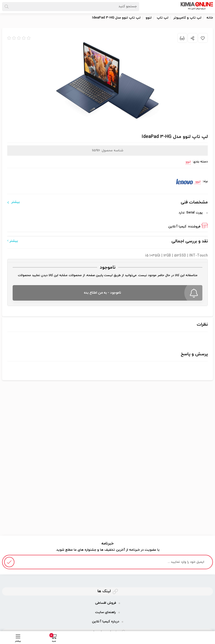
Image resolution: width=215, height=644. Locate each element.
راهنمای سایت (105, 612)
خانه (210, 18)
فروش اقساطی (106, 603)
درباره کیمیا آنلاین (106, 622)
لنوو (188, 162)
